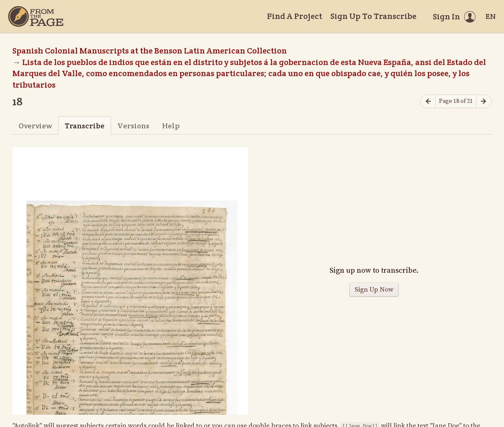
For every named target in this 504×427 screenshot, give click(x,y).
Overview (35, 126)
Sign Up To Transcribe (373, 16)
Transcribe (85, 126)
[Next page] (484, 101)
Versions (133, 126)
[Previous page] (428, 101)
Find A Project (295, 16)
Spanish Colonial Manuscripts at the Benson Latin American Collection (150, 51)
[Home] (36, 16)
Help (171, 126)
